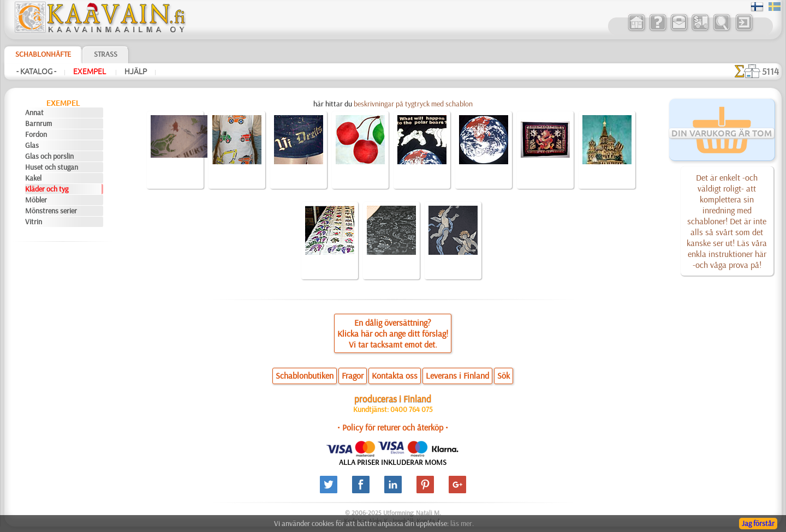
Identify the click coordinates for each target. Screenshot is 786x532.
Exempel (90, 71)
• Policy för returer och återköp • (393, 427)
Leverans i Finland (457, 375)
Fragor (353, 375)
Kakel (33, 178)
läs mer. (462, 523)
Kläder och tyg (47, 189)
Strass (106, 54)
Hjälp (136, 71)
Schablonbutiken (305, 375)
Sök (504, 375)
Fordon (36, 134)
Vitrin (34, 222)
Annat (34, 112)
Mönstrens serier (51, 211)
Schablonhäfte (43, 54)
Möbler (36, 200)
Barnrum (38, 123)
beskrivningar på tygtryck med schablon (413, 104)
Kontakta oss (395, 375)
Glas (32, 145)
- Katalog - (36, 71)
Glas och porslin (49, 156)
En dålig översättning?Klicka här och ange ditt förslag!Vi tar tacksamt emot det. (393, 333)
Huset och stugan (52, 167)
